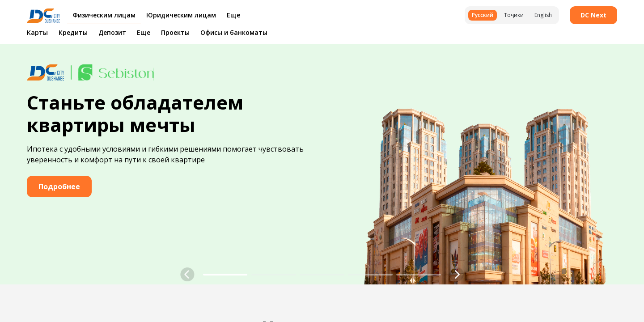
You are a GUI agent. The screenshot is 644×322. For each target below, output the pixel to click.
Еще (144, 32)
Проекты (175, 32)
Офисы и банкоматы (234, 32)
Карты (37, 32)
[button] (187, 275)
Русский (483, 15)
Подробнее (59, 186)
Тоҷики (514, 15)
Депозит (112, 32)
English (543, 15)
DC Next (593, 15)
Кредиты (73, 32)
